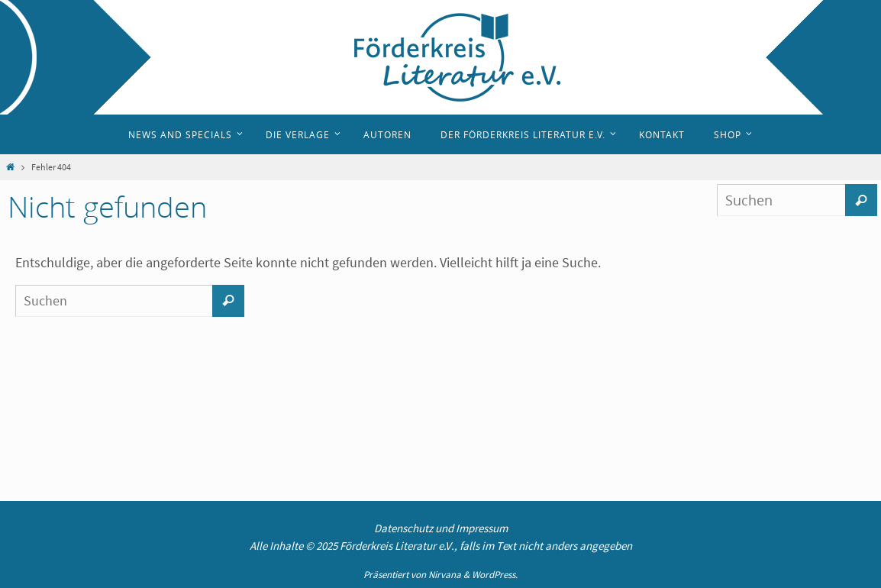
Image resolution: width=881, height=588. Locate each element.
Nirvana (445, 575)
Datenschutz (403, 528)
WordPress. (495, 575)
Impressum (482, 528)
